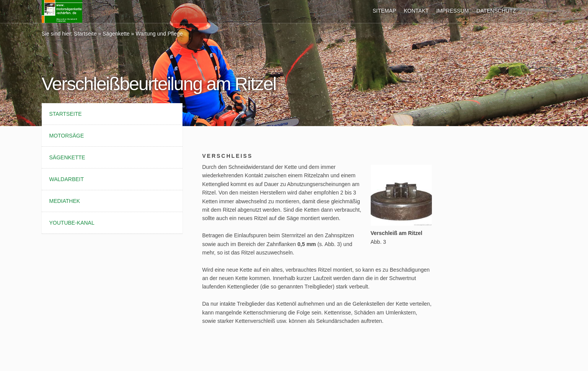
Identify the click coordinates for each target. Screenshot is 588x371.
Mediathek (65, 201)
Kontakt (416, 11)
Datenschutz (496, 11)
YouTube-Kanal (72, 223)
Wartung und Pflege (159, 34)
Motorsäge (67, 136)
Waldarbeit (67, 179)
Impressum (453, 11)
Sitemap (384, 11)
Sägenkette (116, 34)
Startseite (85, 34)
